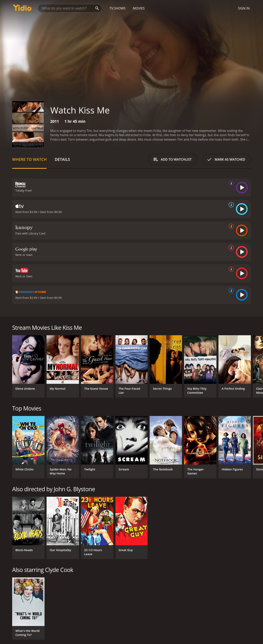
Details (62, 159)
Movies (139, 8)
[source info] (230, 183)
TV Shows (118, 8)
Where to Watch (29, 159)
